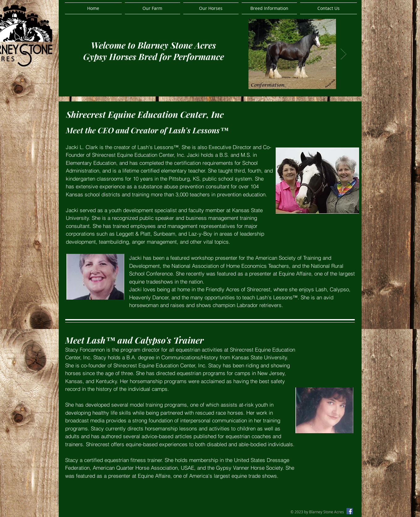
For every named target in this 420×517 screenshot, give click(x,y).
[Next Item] (344, 54)
